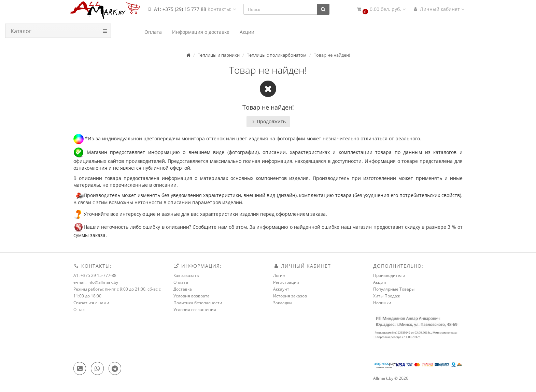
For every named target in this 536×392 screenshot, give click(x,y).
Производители (389, 275)
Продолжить (268, 121)
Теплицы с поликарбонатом (277, 55)
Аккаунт (281, 289)
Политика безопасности (198, 303)
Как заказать (186, 275)
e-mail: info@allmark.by (96, 282)
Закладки (283, 303)
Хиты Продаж (387, 296)
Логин (279, 275)
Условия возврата (192, 296)
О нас (79, 310)
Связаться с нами (91, 303)
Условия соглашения (195, 310)
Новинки (382, 303)
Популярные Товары (394, 289)
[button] (381, 9)
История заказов (290, 296)
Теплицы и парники (219, 55)
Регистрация (286, 282)
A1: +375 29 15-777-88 (95, 275)
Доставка (183, 289)
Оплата (181, 282)
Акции (380, 282)
